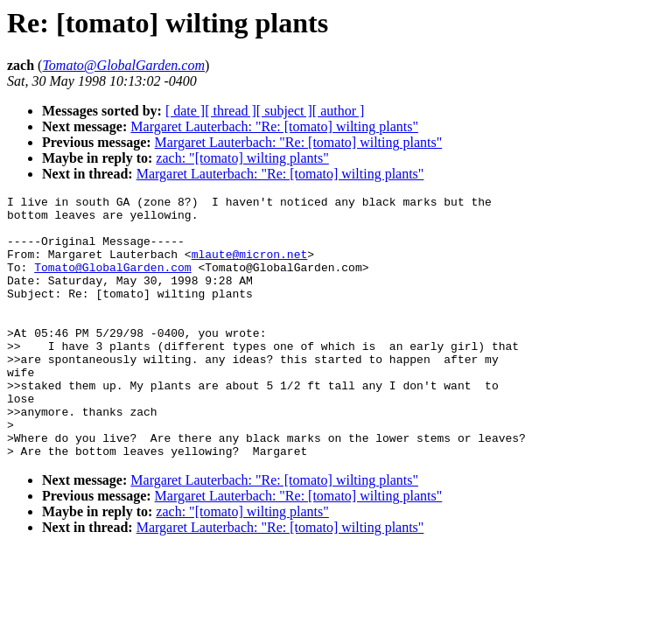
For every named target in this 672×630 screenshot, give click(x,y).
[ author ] (339, 111)
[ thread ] (231, 111)
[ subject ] (284, 111)
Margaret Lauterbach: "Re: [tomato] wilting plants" (274, 126)
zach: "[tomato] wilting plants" (242, 158)
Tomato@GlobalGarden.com (112, 283)
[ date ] (185, 111)
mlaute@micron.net (250, 267)
